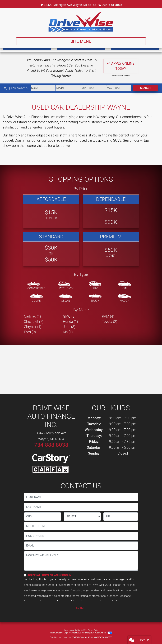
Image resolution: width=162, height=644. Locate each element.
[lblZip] (121, 517)
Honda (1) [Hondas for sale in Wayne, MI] (70, 322)
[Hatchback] (66, 286)
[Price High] (119, 88)
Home (66, 630)
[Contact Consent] (25, 575)
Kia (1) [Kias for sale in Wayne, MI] (68, 332)
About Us (73, 630)
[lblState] (82, 517)
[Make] (43, 88)
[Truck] (95, 298)
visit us (42, 146)
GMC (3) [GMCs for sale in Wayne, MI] (69, 316)
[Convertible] (36, 286)
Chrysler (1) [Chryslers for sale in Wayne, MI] (33, 327)
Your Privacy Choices (101, 633)
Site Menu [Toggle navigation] (81, 41)
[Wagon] (124, 298)
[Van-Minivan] (124, 286)
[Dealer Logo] (81, 21)
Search (145, 88)
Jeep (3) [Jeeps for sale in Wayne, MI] (69, 327)
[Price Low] (94, 88)
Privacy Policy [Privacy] (93, 630)
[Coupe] (36, 298)
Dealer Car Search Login (59, 633)
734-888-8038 (112, 5)
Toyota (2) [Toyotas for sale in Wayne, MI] (110, 322)
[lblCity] (43, 517)
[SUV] (95, 286)
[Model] (68, 88)
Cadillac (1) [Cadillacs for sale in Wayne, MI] (33, 316)
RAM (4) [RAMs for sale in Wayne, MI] (108, 316)
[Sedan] (66, 298)
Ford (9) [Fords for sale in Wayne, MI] (30, 332)
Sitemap (85, 633)
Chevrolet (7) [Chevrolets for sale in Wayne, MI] (34, 322)
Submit (81, 608)
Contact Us (82, 630)
